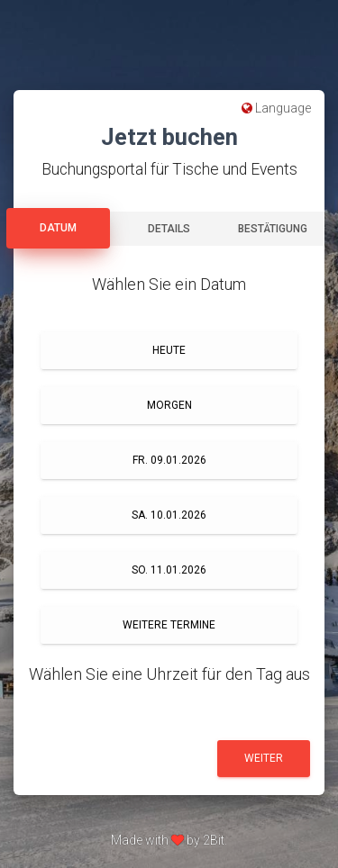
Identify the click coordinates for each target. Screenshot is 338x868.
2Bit (214, 840)
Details (169, 229)
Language (276, 108)
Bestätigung (273, 229)
